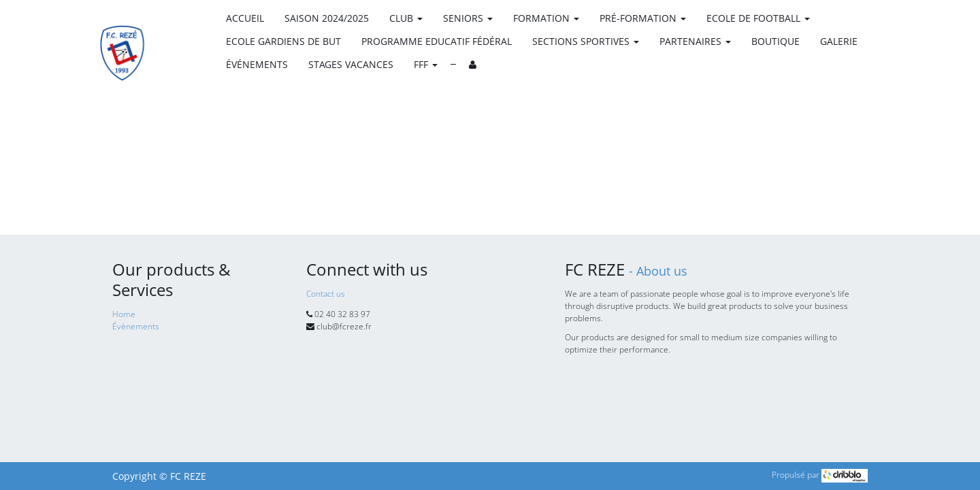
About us (662, 271)
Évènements (136, 326)
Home (124, 314)
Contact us (326, 294)
